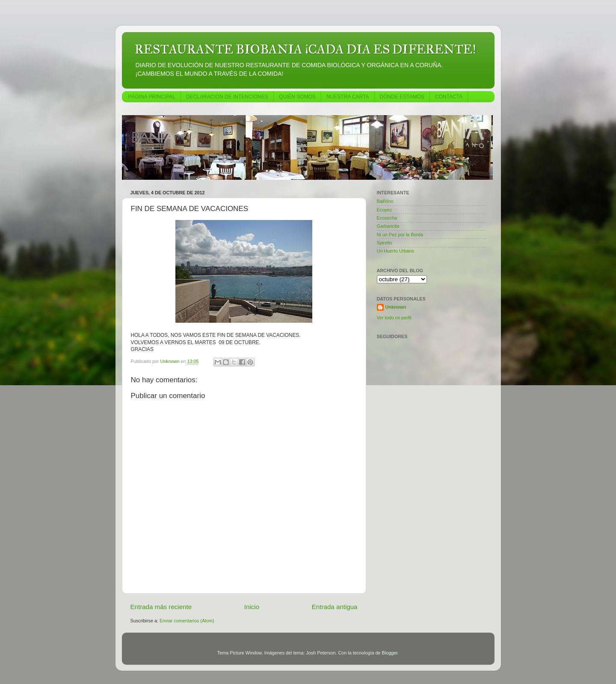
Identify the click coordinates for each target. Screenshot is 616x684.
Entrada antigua (335, 607)
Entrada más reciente (161, 607)
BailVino (385, 201)
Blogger (390, 653)
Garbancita (388, 226)
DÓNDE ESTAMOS (402, 97)
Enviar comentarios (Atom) (187, 621)
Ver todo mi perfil (394, 318)
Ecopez (385, 210)
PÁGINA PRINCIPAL (152, 97)
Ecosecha (387, 218)
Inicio (252, 607)
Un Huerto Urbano (396, 251)
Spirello (385, 243)
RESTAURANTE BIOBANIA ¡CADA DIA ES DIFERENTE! (305, 49)
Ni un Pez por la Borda (400, 235)
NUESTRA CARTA (348, 97)
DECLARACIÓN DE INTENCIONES (227, 97)
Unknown (396, 307)
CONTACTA (449, 97)
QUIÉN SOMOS (297, 97)
